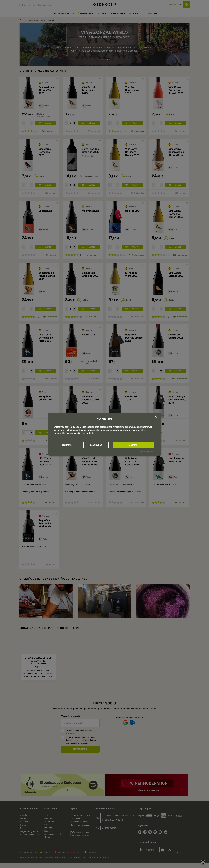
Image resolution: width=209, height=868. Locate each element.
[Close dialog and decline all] (156, 417)
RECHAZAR (69, 445)
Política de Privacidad (79, 430)
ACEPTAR (139, 445)
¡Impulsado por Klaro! (147, 452)
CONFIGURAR (104, 445)
